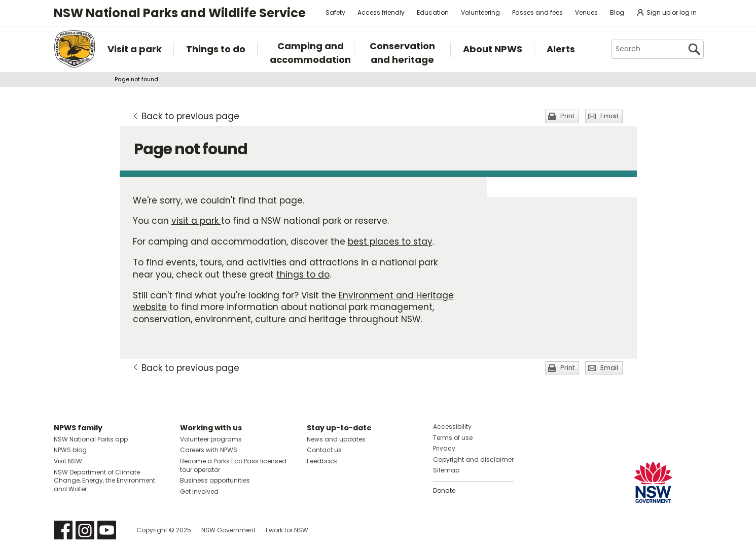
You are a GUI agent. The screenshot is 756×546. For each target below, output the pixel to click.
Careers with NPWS (209, 450)
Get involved (199, 491)
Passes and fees (537, 12)
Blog (617, 12)
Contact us (324, 450)
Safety (335, 12)
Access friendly (381, 12)
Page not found (136, 79)
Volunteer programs (211, 439)
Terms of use (453, 438)
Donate (444, 490)
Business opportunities (215, 480)
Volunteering (480, 12)
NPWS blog (70, 450)
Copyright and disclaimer (473, 459)
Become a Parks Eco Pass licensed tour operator (233, 465)
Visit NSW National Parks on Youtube (107, 530)
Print (567, 116)
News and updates (336, 439)
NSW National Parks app (91, 439)
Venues (586, 12)
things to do (303, 275)
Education (433, 12)
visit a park (196, 221)
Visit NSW (68, 461)
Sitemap (446, 470)
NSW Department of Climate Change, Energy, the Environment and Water (104, 481)
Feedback (322, 461)
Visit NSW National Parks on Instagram (85, 530)
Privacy (444, 448)
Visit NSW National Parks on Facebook (63, 530)
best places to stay (390, 242)
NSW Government (228, 530)
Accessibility (452, 426)
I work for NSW (287, 530)
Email (609, 116)
